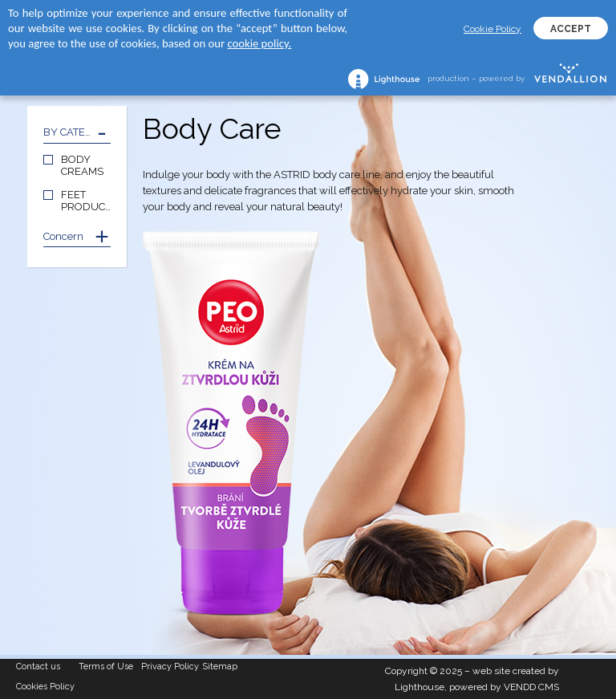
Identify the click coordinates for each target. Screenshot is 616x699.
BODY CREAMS (82, 165)
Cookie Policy (492, 29)
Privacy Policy (170, 666)
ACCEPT (571, 29)
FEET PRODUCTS (86, 201)
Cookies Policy (45, 687)
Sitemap (220, 666)
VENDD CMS (531, 687)
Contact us (38, 666)
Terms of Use (106, 666)
